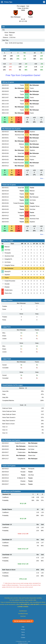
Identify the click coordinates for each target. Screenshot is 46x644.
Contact (23, 638)
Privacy (23, 630)
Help (23, 627)
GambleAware (23, 611)
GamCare (23, 616)
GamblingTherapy (23, 614)
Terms (23, 632)
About (23, 635)
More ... (42, 178)
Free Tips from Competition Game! (23, 75)
